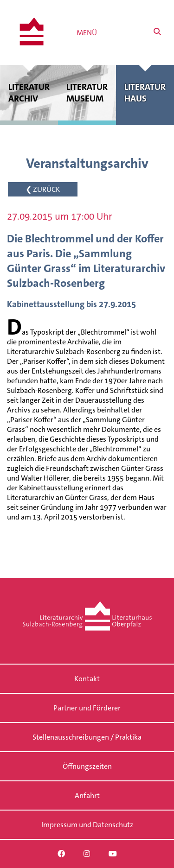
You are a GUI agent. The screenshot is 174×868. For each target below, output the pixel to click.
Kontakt (87, 679)
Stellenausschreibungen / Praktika (87, 737)
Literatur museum (87, 93)
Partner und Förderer (87, 708)
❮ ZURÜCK (43, 189)
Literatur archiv (29, 93)
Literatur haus (145, 93)
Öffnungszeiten (87, 766)
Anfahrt (87, 795)
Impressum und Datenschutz (87, 825)
